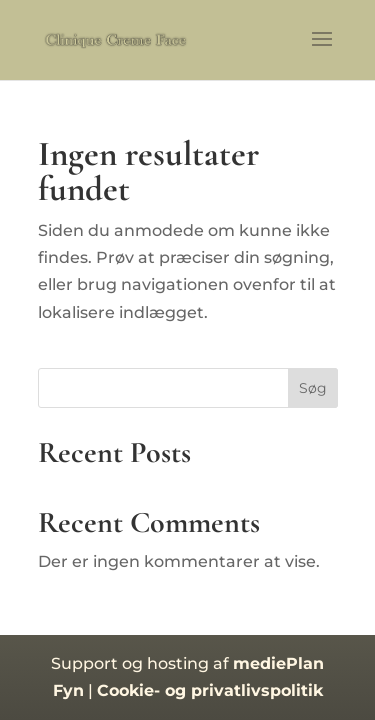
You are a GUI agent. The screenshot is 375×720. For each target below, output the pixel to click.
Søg (313, 388)
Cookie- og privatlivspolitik (210, 690)
